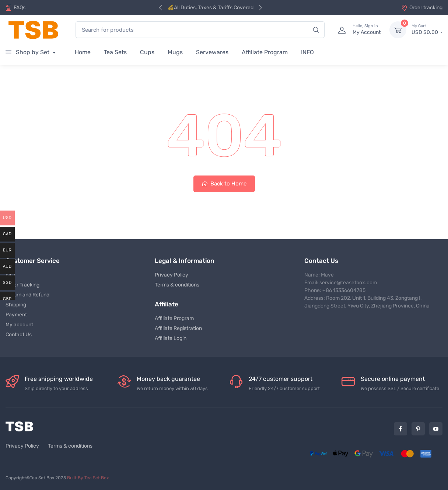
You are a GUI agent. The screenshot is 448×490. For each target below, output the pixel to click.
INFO (307, 52)
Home (83, 52)
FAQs (20, 8)
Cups (147, 52)
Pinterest (418, 429)
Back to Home (224, 184)
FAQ (10, 275)
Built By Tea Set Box (88, 478)
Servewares (212, 52)
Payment (16, 315)
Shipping (16, 305)
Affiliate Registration (178, 328)
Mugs (175, 52)
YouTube (436, 429)
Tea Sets (115, 52)
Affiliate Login (171, 338)
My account (19, 325)
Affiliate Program (265, 52)
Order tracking (422, 8)
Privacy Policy (171, 275)
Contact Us (19, 335)
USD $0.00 (427, 29)
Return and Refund (27, 295)
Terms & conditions (177, 285)
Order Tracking (22, 285)
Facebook (400, 429)
